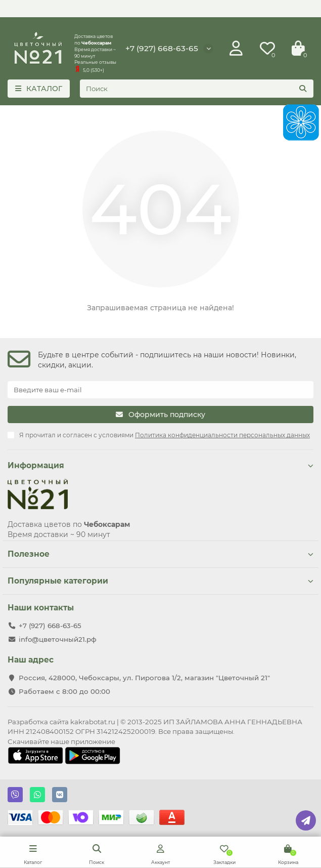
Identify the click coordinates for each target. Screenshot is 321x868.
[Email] (160, 390)
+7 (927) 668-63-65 (162, 48)
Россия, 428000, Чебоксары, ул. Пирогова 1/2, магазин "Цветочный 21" (144, 678)
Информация (160, 465)
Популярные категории (160, 581)
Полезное (160, 554)
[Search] (197, 89)
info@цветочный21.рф (58, 639)
